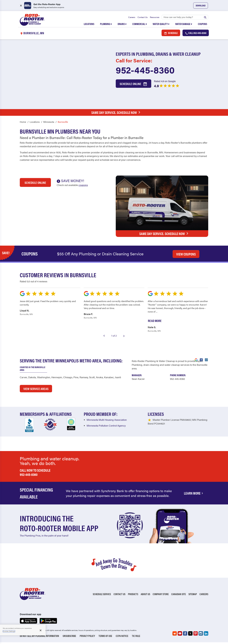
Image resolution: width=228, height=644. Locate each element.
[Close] (41, 630)
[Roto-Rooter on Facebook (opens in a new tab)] (185, 635)
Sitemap (193, 596)
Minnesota (49, 124)
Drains (122, 25)
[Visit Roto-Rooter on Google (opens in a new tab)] (196, 361)
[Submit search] (205, 18)
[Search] (185, 18)
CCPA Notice (122, 638)
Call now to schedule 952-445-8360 (35, 474)
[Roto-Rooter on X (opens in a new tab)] (190, 635)
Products (133, 596)
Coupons (202, 25)
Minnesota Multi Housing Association (107, 421)
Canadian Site (179, 596)
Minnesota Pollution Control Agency (106, 427)
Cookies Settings (9, 631)
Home (23, 124)
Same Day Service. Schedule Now (117, 114)
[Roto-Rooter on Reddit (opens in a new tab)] (175, 635)
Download (201, 5)
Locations (89, 25)
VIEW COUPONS (186, 256)
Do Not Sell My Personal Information (39, 638)
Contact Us (143, 18)
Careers (132, 18)
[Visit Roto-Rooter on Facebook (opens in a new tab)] (201, 361)
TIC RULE (136, 638)
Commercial (140, 25)
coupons (83, 187)
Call (196, 34)
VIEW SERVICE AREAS (36, 390)
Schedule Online (133, 86)
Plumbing (106, 25)
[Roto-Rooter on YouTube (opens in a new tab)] (180, 635)
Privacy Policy (87, 638)
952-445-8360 (145, 71)
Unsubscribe (69, 638)
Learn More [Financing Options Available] (194, 495)
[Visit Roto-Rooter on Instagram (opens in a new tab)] (206, 361)
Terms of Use (105, 638)
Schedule (171, 34)
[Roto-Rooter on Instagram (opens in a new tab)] (201, 635)
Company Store (161, 596)
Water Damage (184, 25)
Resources (155, 18)
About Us (145, 596)
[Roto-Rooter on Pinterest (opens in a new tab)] (196, 635)
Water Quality (161, 25)
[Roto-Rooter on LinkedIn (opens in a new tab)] (206, 635)
